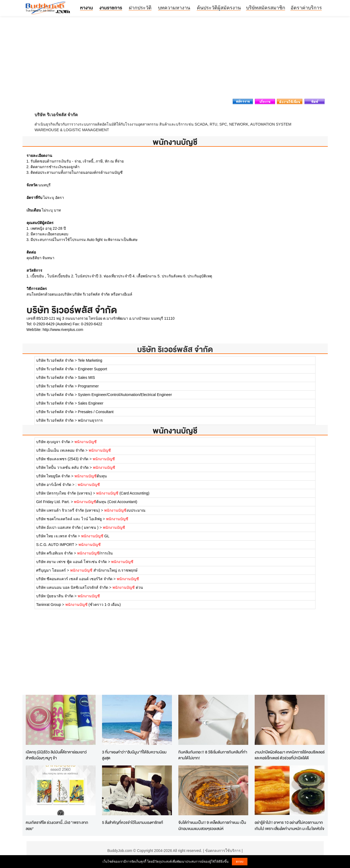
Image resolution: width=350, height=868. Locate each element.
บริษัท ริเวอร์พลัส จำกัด (175, 349)
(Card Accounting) (123, 493)
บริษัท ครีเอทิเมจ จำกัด (54, 553)
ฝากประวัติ (140, 8)
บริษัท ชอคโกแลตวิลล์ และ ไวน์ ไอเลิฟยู (69, 519)
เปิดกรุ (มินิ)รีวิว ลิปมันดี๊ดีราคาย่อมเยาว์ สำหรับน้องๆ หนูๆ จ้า (56, 755)
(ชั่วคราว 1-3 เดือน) (93, 605)
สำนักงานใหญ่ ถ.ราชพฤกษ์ (104, 570)
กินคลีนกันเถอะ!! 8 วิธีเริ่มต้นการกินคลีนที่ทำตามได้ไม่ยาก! (213, 755)
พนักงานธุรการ (90, 420)
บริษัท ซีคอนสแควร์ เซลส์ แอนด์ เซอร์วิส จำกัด (75, 579)
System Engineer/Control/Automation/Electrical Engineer (125, 395)
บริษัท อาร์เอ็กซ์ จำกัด (54, 485)
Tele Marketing (90, 360)
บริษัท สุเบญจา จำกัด (53, 442)
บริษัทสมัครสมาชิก (266, 8)
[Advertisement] (175, 59)
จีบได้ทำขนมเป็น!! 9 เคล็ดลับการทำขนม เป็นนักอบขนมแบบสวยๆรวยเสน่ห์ (212, 825)
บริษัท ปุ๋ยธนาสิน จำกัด (55, 596)
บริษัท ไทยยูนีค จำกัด (53, 476)
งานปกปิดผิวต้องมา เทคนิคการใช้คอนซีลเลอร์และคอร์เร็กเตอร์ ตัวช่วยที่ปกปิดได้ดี (290, 755)
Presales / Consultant (96, 412)
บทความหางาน (174, 8)
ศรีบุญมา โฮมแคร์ (51, 570)
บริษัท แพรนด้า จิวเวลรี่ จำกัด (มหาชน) (68, 510)
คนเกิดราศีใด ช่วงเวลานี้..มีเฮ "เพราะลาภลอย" (57, 825)
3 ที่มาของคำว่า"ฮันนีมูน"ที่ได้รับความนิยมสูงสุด (134, 755)
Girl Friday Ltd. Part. (53, 502)
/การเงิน (95, 553)
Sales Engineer (91, 403)
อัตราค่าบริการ (306, 8)
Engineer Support (93, 369)
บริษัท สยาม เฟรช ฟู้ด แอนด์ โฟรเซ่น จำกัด (71, 562)
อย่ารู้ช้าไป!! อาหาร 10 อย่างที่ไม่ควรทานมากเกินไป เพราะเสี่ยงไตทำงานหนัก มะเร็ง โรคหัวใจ (289, 825)
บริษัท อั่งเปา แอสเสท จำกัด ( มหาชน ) (68, 527)
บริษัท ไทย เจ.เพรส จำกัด (57, 536)
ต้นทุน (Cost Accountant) (106, 502)
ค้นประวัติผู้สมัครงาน (219, 8)
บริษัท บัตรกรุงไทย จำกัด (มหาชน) (64, 493)
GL (95, 536)
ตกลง (240, 862)
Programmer (88, 386)
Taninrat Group (49, 605)
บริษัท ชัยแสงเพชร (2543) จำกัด (62, 459)
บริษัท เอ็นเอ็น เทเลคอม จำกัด (60, 450)
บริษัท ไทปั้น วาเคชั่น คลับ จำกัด (62, 467)
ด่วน (128, 587)
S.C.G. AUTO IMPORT (55, 545)
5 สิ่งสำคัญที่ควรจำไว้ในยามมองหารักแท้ (133, 822)
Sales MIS (86, 378)
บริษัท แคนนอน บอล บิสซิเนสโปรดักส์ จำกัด (72, 587)
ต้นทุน (91, 476)
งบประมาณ (125, 510)
